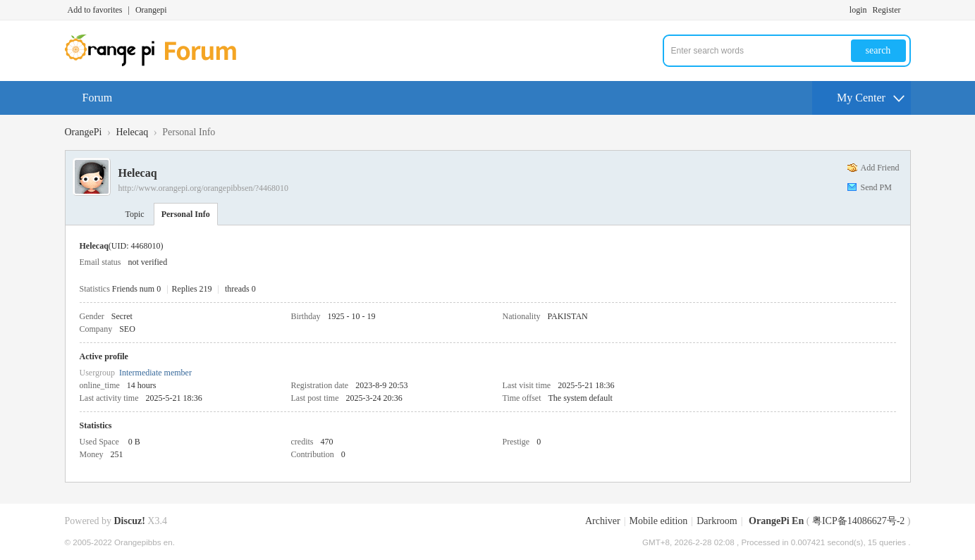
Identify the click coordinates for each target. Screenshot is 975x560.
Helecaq (132, 132)
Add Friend (880, 168)
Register (887, 10)
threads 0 (240, 289)
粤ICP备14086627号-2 (858, 521)
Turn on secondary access (907, 10)
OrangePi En (776, 521)
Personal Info (186, 214)
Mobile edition (659, 521)
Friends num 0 (136, 289)
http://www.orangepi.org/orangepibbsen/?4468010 (204, 188)
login (858, 10)
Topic (135, 214)
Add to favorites (95, 10)
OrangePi (84, 132)
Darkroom (717, 521)
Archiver (603, 521)
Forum (98, 98)
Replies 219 (192, 289)
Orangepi (151, 10)
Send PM (876, 187)
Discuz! (130, 521)
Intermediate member (155, 373)
